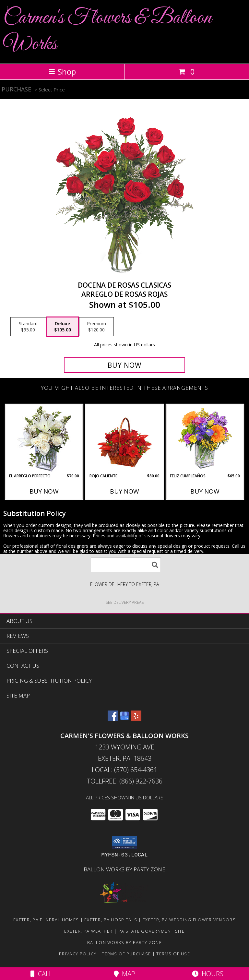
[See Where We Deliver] (124, 602)
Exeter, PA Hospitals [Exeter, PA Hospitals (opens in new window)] (111, 920)
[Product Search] (126, 565)
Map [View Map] (124, 974)
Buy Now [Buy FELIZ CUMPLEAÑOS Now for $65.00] (205, 491)
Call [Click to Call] (41, 974)
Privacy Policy (78, 954)
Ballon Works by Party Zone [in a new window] (124, 869)
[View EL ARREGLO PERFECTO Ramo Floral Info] (44, 439)
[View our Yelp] (136, 719)
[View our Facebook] (113, 719)
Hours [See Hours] (208, 974)
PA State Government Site (152, 931)
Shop (62, 72)
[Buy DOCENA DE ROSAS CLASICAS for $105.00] (124, 365)
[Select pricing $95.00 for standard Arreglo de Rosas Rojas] (28, 327)
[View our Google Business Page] (124, 719)
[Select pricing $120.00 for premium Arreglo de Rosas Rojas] (96, 327)
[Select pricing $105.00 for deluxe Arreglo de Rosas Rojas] (63, 327)
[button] (125, 843)
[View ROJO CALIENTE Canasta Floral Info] (125, 439)
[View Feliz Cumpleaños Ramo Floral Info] (205, 439)
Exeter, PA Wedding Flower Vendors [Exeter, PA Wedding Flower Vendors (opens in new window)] (189, 920)
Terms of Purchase (126, 954)
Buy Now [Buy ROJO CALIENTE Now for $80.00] (124, 491)
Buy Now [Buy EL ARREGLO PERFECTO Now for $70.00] (44, 491)
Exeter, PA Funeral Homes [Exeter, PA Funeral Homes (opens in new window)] (46, 920)
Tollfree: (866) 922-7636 (125, 781)
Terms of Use (173, 954)
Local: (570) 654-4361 (124, 770)
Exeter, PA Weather (88, 931)
